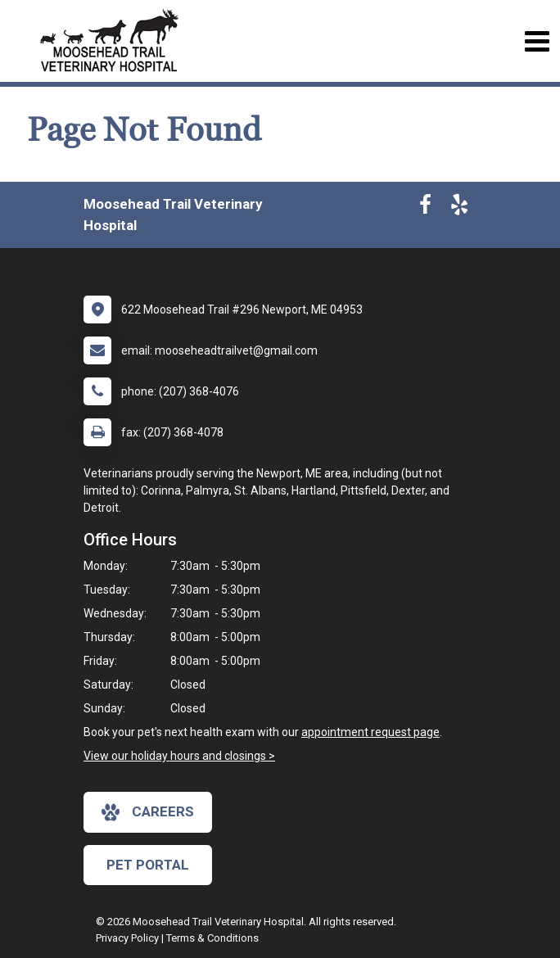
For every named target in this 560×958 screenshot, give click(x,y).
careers (148, 812)
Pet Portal (148, 865)
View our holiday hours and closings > (179, 756)
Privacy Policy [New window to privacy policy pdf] (127, 938)
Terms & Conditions (212, 938)
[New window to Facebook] (425, 208)
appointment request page (370, 732)
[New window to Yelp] (459, 208)
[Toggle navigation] (537, 41)
